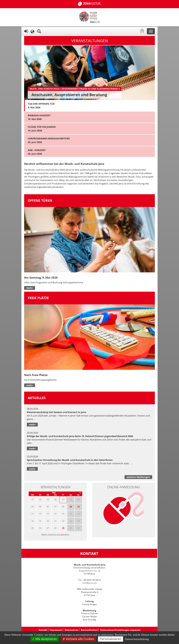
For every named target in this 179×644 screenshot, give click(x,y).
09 (71, 507)
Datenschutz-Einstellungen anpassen (120, 630)
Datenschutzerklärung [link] (137, 639)
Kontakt (43, 630)
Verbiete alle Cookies (78, 639)
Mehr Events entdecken (55, 535)
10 (78, 507)
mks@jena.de (89, 583)
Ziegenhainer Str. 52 (90, 571)
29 (63, 528)
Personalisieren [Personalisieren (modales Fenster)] (111, 639)
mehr (30, 288)
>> (80, 493)
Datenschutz (71, 630)
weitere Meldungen (138, 477)
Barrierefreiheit (89, 630)
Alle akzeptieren (45, 639)
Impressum (56, 630)
